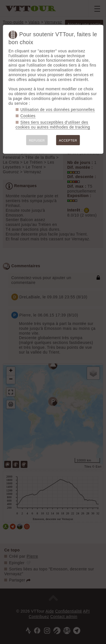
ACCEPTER (68, 140)
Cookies (28, 116)
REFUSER (37, 140)
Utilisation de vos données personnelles (58, 110)
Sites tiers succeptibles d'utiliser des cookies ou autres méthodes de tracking (53, 125)
